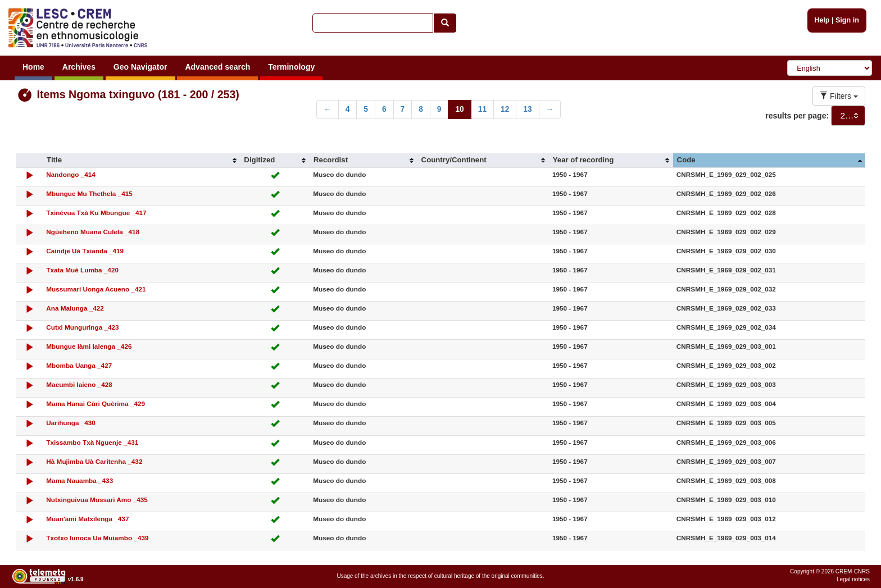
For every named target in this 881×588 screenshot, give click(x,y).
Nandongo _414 (71, 174)
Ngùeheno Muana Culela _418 (93, 232)
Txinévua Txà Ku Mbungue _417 (96, 213)
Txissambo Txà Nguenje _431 (92, 442)
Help (822, 20)
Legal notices (853, 579)
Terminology (291, 67)
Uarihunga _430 (71, 423)
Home (33, 67)
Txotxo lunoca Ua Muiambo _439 (97, 538)
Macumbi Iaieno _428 (79, 384)
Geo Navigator (140, 67)
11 (482, 109)
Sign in (847, 20)
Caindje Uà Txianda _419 (85, 251)
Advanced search (217, 67)
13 (527, 109)
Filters (839, 96)
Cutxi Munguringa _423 (82, 327)
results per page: (797, 116)
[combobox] (848, 116)
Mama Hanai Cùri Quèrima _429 (96, 404)
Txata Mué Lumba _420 (82, 270)
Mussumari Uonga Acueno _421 (96, 289)
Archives (79, 67)
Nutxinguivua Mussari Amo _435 (97, 500)
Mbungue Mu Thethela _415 (89, 193)
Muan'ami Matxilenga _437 (87, 519)
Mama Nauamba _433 (80, 480)
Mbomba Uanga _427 (79, 365)
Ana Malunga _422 (75, 308)
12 (505, 109)
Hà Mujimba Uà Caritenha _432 (94, 461)
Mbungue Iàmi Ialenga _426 (89, 346)
